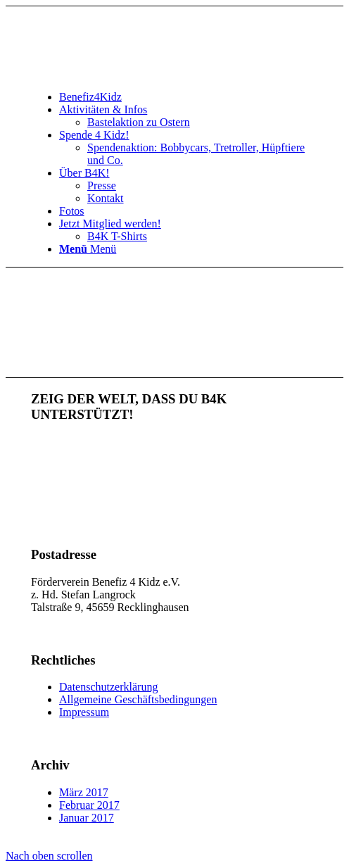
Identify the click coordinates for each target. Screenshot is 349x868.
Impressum (84, 712)
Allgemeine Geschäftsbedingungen (138, 699)
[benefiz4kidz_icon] (137, 73)
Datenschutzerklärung (108, 687)
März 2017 (84, 792)
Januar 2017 (87, 818)
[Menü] (88, 249)
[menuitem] (189, 97)
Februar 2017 (89, 805)
